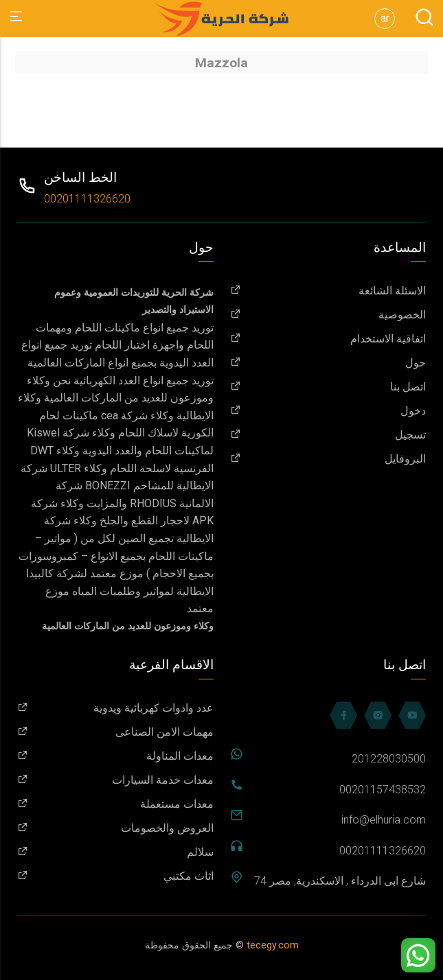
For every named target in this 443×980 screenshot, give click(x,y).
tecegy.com (273, 945)
